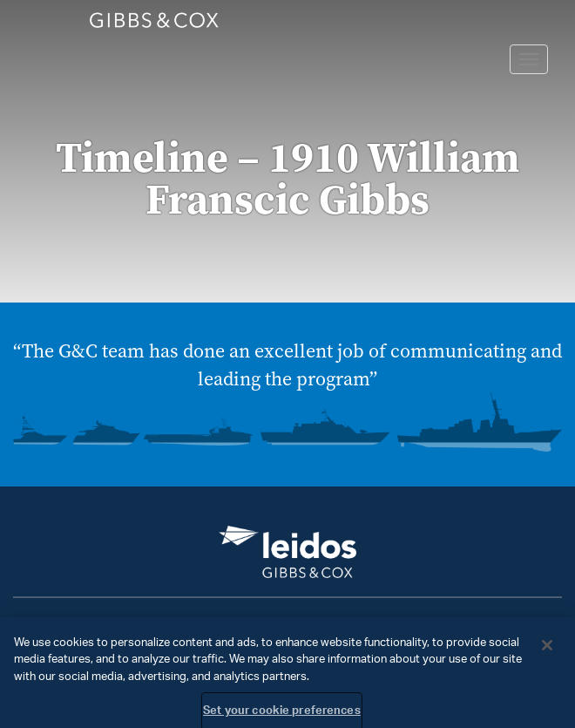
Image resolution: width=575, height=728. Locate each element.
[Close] (547, 650)
